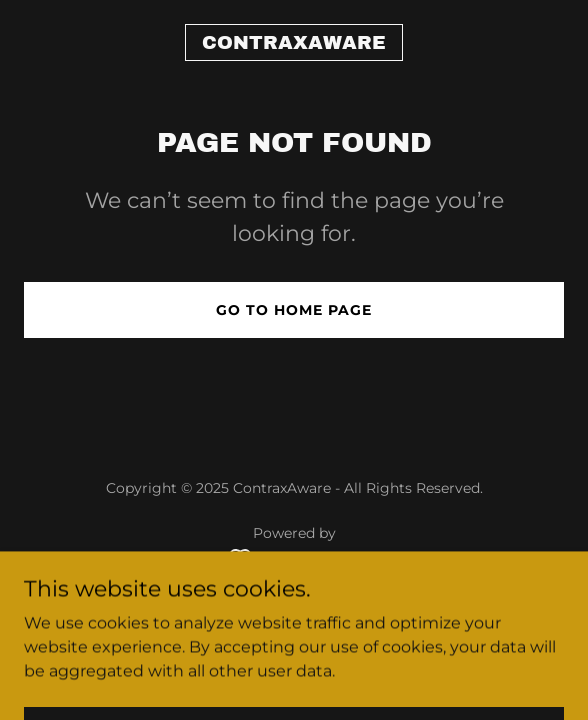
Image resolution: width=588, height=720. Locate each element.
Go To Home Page (294, 310)
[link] (294, 43)
